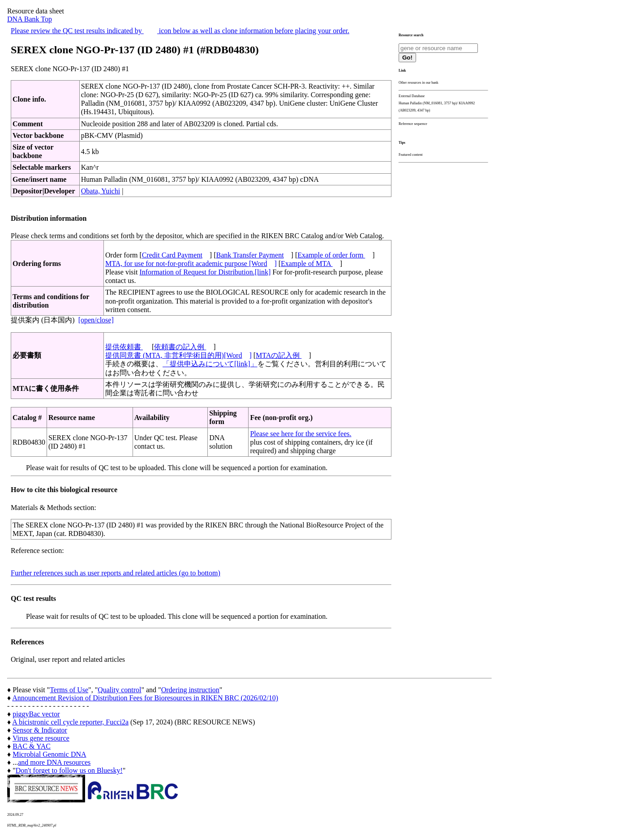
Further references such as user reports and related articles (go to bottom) (116, 573)
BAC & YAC (32, 746)
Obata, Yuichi (101, 191)
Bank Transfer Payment (250, 255)
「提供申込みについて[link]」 (210, 364)
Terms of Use (69, 690)
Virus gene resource (41, 738)
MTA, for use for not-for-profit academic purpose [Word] (191, 264)
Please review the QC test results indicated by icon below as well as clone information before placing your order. (180, 31)
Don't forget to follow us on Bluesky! (69, 770)
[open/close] (96, 320)
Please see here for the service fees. (301, 434)
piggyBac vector (36, 714)
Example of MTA (307, 264)
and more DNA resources (54, 762)
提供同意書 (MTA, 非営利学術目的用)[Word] (178, 355)
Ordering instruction (190, 690)
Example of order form (331, 255)
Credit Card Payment (172, 255)
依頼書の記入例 (180, 347)
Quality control (119, 690)
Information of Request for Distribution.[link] (205, 272)
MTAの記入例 (279, 355)
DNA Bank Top (30, 19)
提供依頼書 (124, 347)
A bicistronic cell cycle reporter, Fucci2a (70, 722)
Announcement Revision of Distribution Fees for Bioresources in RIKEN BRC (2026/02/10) (145, 698)
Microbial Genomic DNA (49, 754)
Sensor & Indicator (40, 730)
